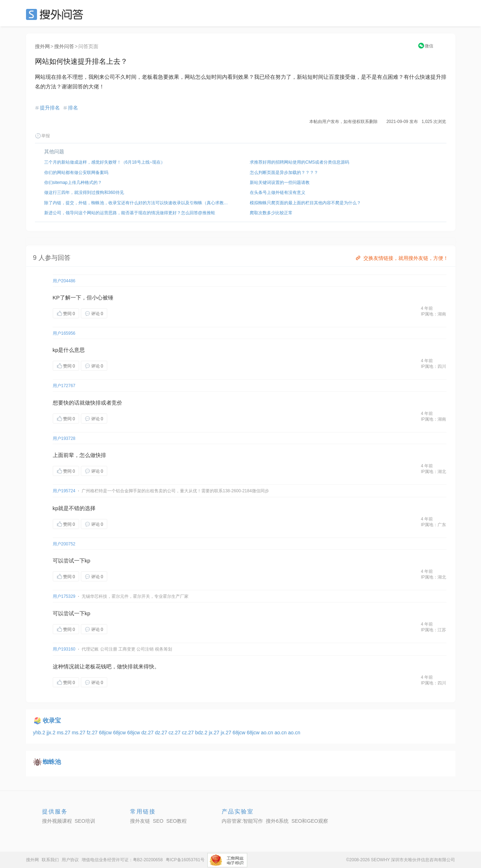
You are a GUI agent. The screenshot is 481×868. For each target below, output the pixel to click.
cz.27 (175, 733)
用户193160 (64, 649)
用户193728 (64, 438)
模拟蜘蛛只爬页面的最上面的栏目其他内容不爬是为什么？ (305, 203)
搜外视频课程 (57, 821)
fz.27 (93, 733)
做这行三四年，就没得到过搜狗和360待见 (84, 192)
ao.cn (268, 733)
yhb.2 (40, 733)
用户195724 (64, 491)
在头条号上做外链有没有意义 (278, 192)
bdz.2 (202, 733)
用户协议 (70, 860)
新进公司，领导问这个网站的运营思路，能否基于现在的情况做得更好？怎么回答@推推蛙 (130, 213)
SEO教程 (177, 821)
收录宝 (52, 721)
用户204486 (64, 281)
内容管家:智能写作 (242, 821)
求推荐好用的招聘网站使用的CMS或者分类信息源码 (299, 162)
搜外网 (42, 46)
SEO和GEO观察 (310, 821)
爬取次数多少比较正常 (271, 213)
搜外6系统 (277, 821)
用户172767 (64, 386)
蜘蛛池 (52, 762)
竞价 (117, 403)
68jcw (106, 733)
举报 (42, 136)
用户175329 (64, 596)
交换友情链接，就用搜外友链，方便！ (401, 258)
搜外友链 (140, 821)
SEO (56, 14)
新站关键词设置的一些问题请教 (280, 183)
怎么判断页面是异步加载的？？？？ (284, 173)
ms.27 (64, 733)
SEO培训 (85, 821)
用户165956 (64, 333)
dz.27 (148, 733)
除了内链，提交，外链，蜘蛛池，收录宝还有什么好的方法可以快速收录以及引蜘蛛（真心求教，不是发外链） (138, 203)
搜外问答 (64, 46)
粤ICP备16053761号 (185, 860)
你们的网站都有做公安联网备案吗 (76, 173)
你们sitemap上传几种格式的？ (73, 183)
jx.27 (215, 733)
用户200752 (64, 544)
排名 (73, 108)
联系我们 (50, 860)
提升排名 (50, 108)
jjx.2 (52, 733)
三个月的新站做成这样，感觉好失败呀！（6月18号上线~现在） (105, 162)
